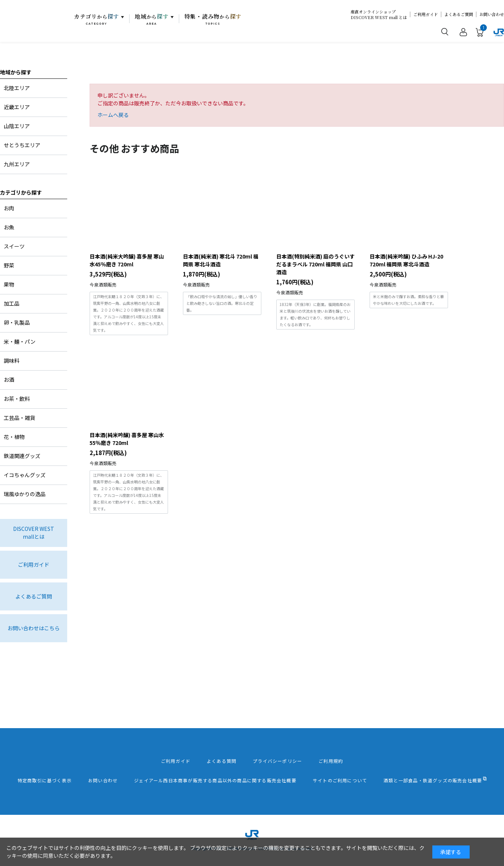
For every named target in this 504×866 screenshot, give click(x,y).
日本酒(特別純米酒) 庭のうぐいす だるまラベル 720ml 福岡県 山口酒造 (315, 264)
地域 (152, 19)
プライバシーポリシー (277, 761)
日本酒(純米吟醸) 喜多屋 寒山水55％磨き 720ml (127, 439)
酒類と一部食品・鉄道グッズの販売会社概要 (433, 780)
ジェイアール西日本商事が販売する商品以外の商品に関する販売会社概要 (215, 780)
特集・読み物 (213, 19)
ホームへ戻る (113, 115)
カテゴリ (97, 19)
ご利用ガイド (426, 14)
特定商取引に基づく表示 (45, 780)
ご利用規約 (331, 761)
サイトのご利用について (340, 780)
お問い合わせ (492, 14)
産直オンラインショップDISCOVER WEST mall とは (379, 15)
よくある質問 (222, 761)
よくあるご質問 (459, 14)
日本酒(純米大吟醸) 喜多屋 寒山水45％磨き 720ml (127, 260)
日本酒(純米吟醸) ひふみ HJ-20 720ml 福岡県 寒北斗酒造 (406, 260)
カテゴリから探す (21, 192)
